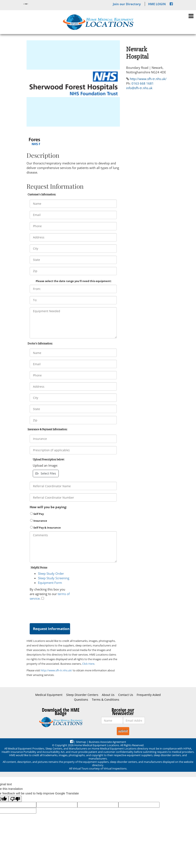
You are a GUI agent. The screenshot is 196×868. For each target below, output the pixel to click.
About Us (108, 695)
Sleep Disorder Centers (82, 695)
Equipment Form (50, 583)
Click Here (88, 664)
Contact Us (126, 695)
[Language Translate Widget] (26, 4)
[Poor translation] (15, 799)
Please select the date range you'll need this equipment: (74, 281)
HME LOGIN (157, 4)
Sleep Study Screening (54, 578)
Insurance (39, 521)
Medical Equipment (49, 695)
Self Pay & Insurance (45, 528)
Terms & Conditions (106, 700)
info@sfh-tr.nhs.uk (139, 88)
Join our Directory (127, 4)
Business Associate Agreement (107, 742)
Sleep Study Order (51, 573)
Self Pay (37, 514)
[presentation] (61, 611)
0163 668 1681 (143, 83)
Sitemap (81, 742)
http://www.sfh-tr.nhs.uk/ (56, 670)
